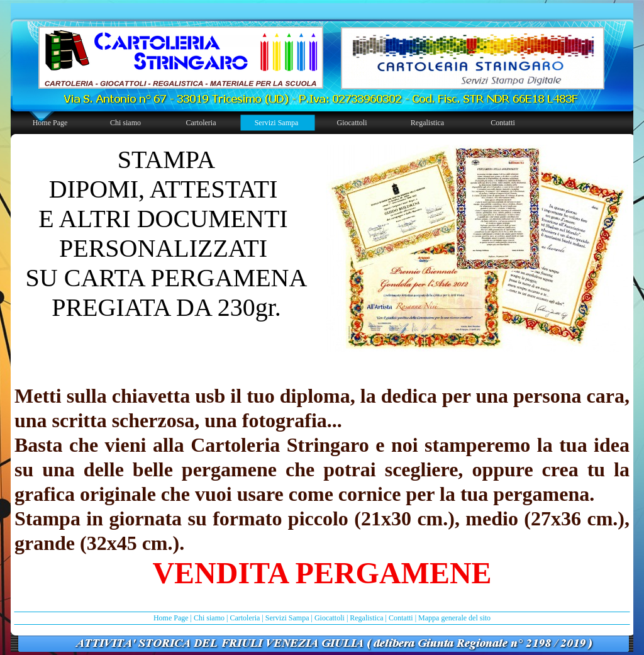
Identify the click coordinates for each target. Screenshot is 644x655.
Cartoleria (245, 618)
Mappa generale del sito (454, 618)
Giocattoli (330, 618)
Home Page (171, 618)
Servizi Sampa (287, 618)
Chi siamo (209, 618)
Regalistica (366, 618)
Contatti (401, 618)
